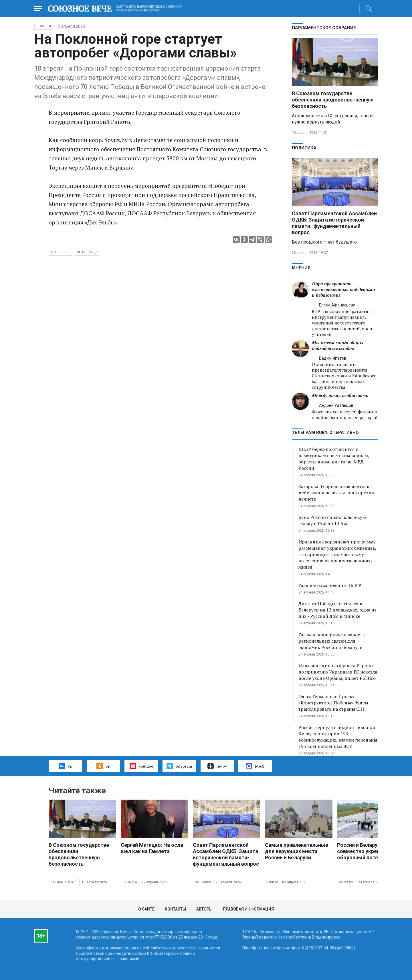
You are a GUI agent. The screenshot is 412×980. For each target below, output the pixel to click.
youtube (141, 766)
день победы (88, 252)
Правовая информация (248, 909)
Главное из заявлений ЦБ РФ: (330, 585)
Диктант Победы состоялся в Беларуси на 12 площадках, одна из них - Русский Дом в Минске (337, 610)
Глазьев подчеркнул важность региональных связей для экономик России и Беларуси (332, 641)
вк (65, 766)
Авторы (204, 909)
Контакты (175, 909)
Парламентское (64, 882)
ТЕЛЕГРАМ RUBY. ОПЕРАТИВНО (325, 433)
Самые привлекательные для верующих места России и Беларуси (297, 851)
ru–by (217, 766)
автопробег (60, 252)
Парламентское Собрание (324, 28)
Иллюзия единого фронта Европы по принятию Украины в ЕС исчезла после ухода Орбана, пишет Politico (338, 672)
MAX (255, 766)
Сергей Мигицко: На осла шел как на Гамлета (152, 848)
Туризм (273, 882)
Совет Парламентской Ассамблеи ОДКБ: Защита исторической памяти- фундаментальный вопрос (334, 223)
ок (103, 766)
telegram (179, 766)
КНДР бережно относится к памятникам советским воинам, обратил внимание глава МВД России (334, 459)
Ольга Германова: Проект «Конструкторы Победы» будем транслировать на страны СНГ (333, 703)
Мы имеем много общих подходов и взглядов (338, 345)
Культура (130, 882)
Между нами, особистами (340, 396)
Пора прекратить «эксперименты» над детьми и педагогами (343, 289)
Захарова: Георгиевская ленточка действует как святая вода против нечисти (336, 493)
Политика (304, 148)
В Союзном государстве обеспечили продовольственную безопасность (333, 100)
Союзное (346, 882)
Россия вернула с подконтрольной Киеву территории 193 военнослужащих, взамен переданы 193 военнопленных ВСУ (338, 737)
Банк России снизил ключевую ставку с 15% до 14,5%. (332, 520)
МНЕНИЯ (301, 268)
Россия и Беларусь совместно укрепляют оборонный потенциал (365, 851)
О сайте (146, 909)
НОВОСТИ (44, 26)
